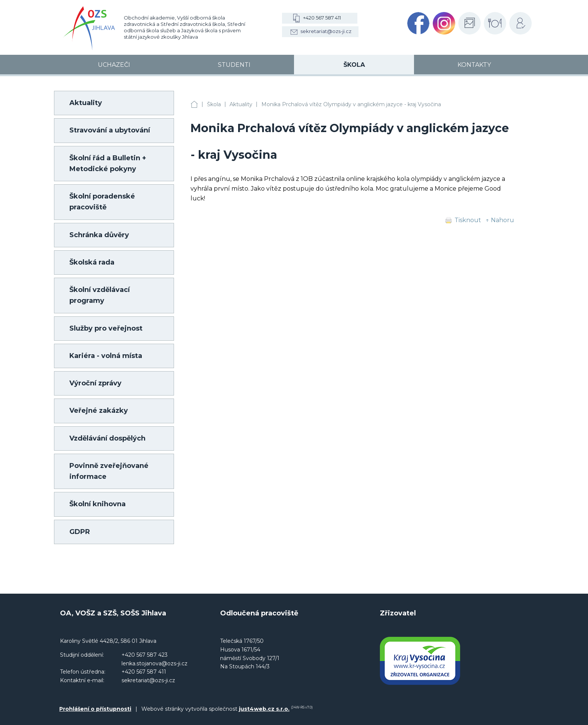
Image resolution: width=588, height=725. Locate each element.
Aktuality (241, 104)
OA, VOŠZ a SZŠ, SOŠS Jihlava (194, 105)
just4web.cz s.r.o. (264, 709)
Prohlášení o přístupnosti (95, 709)
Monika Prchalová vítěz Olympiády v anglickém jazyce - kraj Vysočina (351, 104)
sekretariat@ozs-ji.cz (326, 31)
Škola (214, 104)
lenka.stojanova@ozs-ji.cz (154, 663)
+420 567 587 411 (322, 18)
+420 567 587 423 (145, 655)
